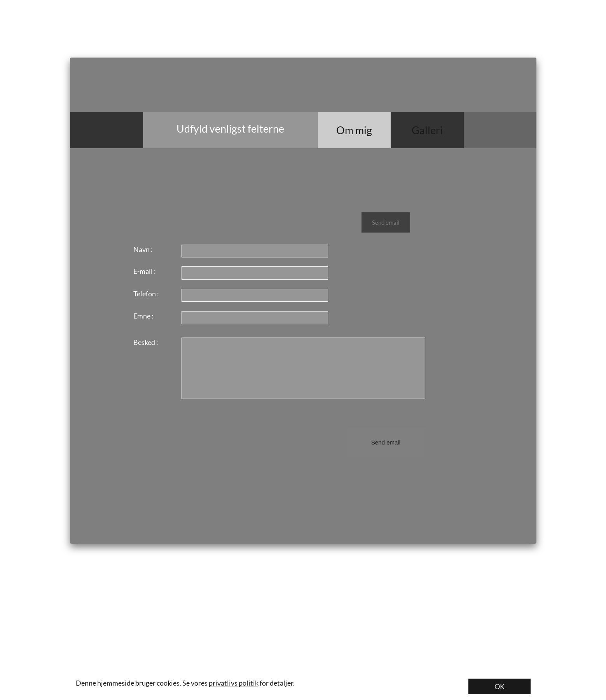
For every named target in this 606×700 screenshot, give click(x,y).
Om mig (354, 130)
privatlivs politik (234, 683)
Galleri (427, 130)
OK (499, 686)
